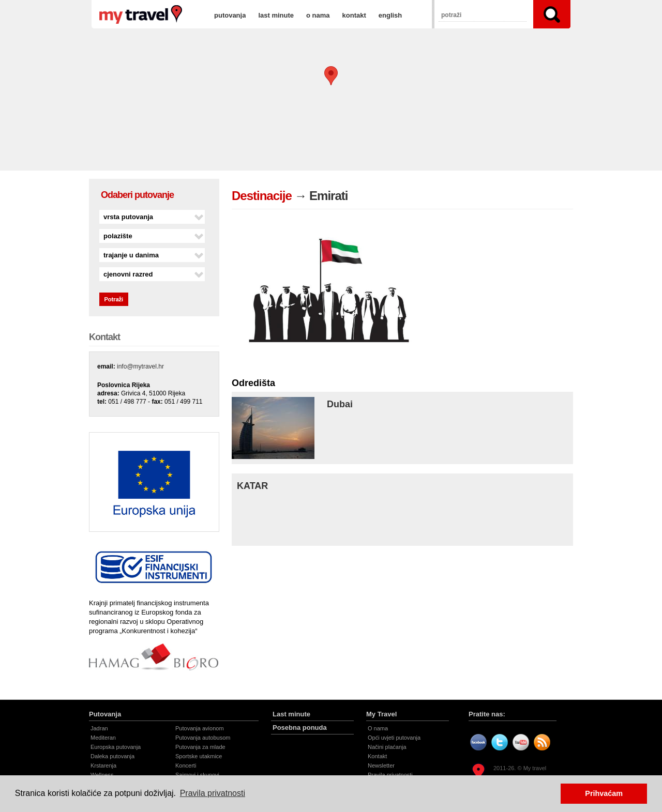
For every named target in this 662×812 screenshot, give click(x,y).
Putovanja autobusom (203, 738)
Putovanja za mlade (200, 747)
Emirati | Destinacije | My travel (141, 14)
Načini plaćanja (387, 747)
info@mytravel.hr (140, 366)
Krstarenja (103, 765)
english (390, 15)
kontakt (354, 15)
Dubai (340, 404)
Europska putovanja (116, 747)
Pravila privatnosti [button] (213, 793)
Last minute (291, 714)
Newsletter (381, 765)
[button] (331, 76)
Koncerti (186, 765)
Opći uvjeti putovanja (394, 738)
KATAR (252, 486)
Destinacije (262, 196)
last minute (276, 15)
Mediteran (103, 738)
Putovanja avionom (200, 728)
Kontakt (377, 756)
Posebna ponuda (300, 727)
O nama (378, 728)
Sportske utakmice (199, 756)
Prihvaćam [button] (604, 793)
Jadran (99, 728)
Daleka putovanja (112, 756)
